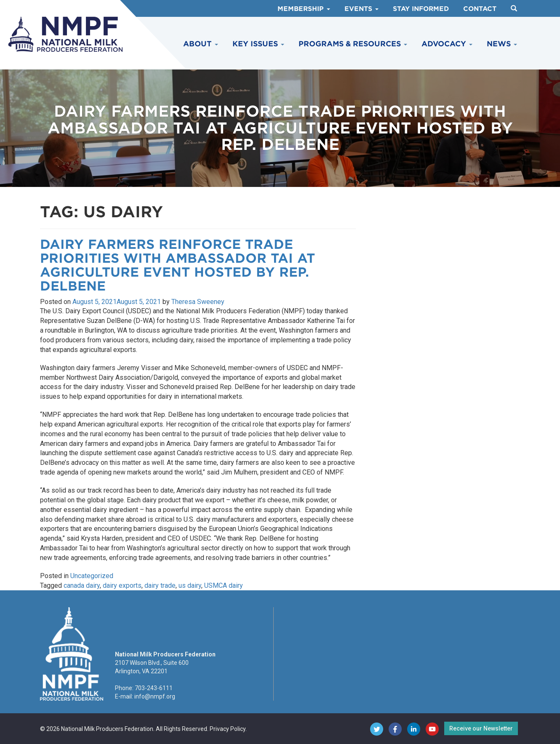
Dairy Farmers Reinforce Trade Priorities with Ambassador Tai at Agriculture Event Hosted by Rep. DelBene (177, 265)
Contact (480, 9)
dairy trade (160, 585)
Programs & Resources (353, 44)
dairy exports (122, 585)
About (201, 44)
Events (361, 9)
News (502, 44)
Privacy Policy (228, 729)
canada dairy (82, 585)
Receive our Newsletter (481, 728)
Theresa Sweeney (198, 302)
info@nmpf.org (155, 696)
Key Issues (258, 44)
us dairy (190, 585)
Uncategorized (92, 576)
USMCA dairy (224, 585)
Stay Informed (421, 9)
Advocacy (447, 44)
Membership (304, 9)
